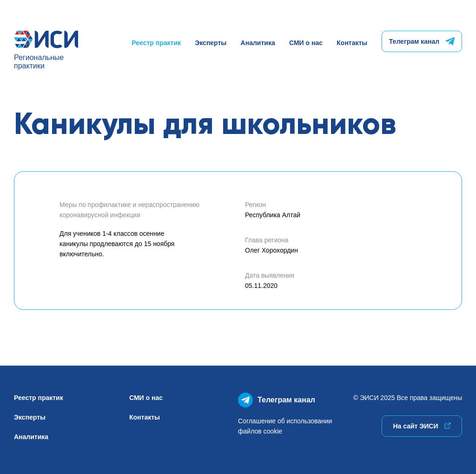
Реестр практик (156, 43)
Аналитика (258, 43)
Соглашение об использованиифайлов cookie (285, 426)
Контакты (352, 43)
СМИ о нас (306, 43)
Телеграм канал (422, 41)
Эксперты (211, 43)
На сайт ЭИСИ (422, 426)
